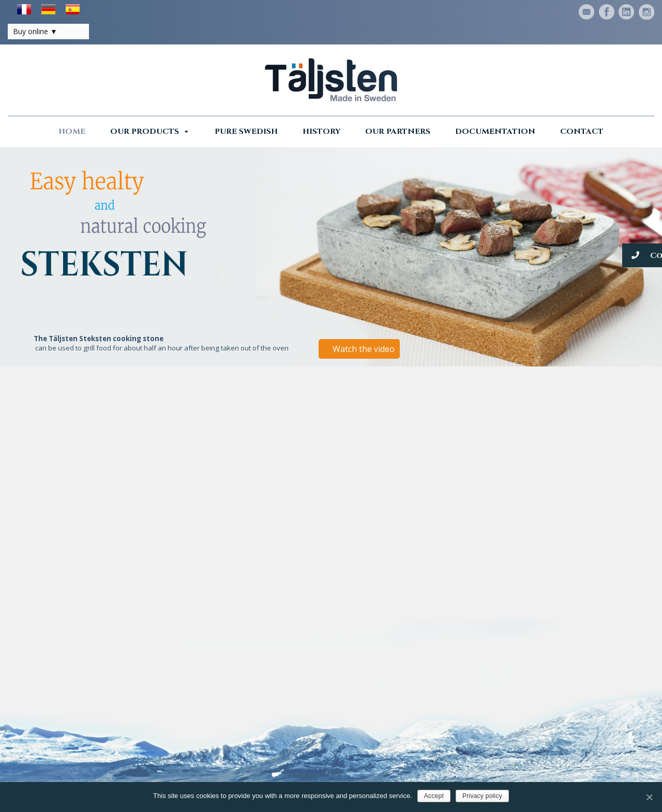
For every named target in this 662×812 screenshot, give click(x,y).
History (321, 132)
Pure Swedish (246, 132)
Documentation (495, 132)
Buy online (31, 31)
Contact (582, 132)
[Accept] (649, 797)
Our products (150, 132)
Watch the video (364, 349)
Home (72, 132)
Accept (434, 796)
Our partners (398, 132)
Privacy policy (482, 796)
